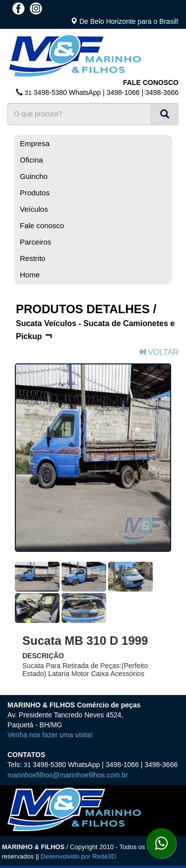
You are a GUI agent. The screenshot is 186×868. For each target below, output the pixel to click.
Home (30, 275)
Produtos (35, 193)
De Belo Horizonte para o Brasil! (129, 21)
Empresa (35, 143)
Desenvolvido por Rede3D (78, 856)
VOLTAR (158, 352)
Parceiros (35, 242)
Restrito (33, 258)
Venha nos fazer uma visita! (50, 735)
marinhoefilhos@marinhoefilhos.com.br (68, 775)
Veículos (34, 209)
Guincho (34, 176)
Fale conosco (42, 225)
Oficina (31, 160)
